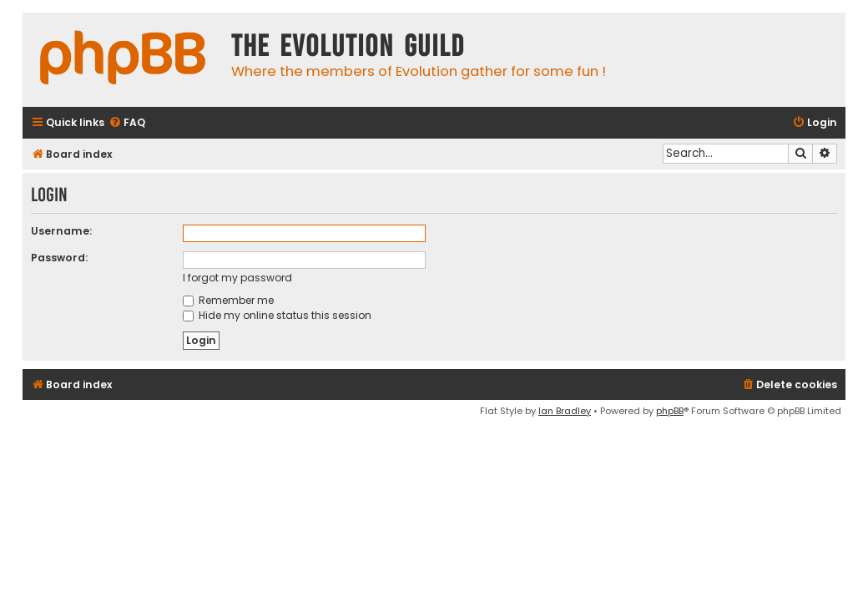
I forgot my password (237, 278)
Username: (61, 231)
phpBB (670, 411)
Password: (59, 258)
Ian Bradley (565, 411)
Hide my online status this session (277, 315)
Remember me (228, 300)
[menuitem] (127, 123)
